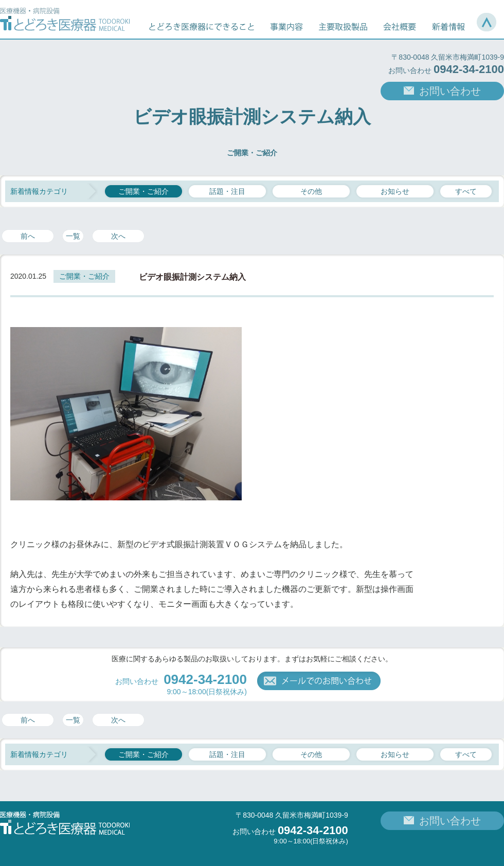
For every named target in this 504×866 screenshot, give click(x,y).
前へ (28, 236)
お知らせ (395, 191)
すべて (466, 191)
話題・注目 (227, 191)
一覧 (73, 236)
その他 (311, 191)
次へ (118, 236)
